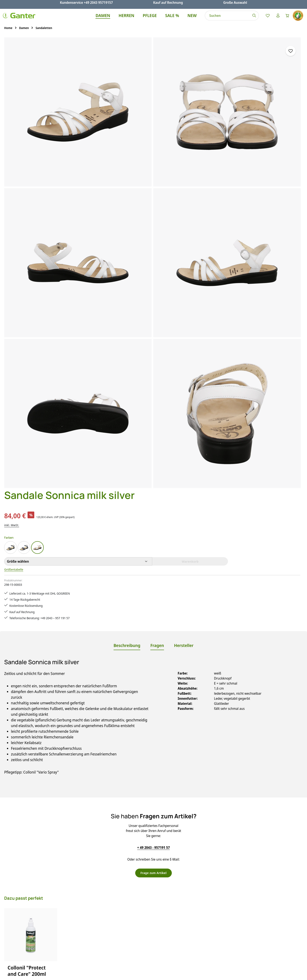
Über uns (190, 928)
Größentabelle (194, 135)
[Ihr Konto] (275, 19)
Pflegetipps (115, 920)
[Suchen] (251, 19)
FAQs (110, 890)
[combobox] (224, 19)
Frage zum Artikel (153, 553)
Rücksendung (117, 928)
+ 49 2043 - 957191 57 (154, 527)
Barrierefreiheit (195, 935)
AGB (187, 890)
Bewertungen (117, 943)
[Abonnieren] (210, 835)
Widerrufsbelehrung (198, 913)
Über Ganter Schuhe (198, 920)
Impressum (192, 905)
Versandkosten (210, 973)
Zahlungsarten (118, 935)
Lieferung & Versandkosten (127, 913)
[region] (90, 176)
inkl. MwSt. (191, 90)
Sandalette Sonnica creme (30, 764)
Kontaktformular (42, 910)
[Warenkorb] (286, 19)
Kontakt (112, 905)
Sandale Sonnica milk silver (88, 764)
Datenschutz (193, 897)
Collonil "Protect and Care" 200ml (27, 651)
